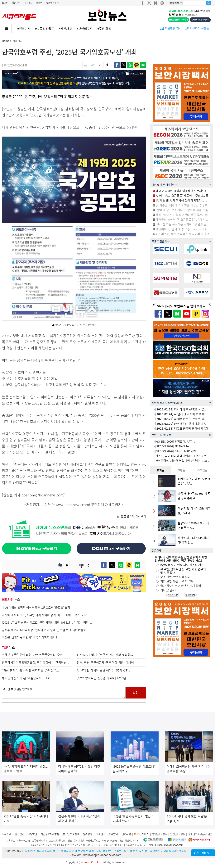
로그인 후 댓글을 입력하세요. (64, 693)
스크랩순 (202, 470)
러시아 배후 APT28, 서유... (181, 409)
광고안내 (19, 834)
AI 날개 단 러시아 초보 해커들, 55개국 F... (103, 670)
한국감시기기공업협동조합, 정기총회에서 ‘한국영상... (36, 662)
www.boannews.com (72, 505)
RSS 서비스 (143, 834)
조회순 (161, 470)
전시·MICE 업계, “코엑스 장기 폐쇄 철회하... (105, 655)
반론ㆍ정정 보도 (203, 853)
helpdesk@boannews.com (169, 845)
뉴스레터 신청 (53, 3)
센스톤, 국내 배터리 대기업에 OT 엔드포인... (182, 456)
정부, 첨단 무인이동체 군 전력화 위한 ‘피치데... (107, 662)
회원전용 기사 (173, 28)
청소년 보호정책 (71, 834)
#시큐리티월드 (45, 29)
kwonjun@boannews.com (105, 855)
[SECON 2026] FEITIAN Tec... (174, 446)
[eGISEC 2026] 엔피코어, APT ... (175, 441)
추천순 (181, 470)
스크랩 (39, 3)
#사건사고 (65, 29)
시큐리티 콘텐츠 (199, 28)
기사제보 (28, 3)
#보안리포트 (85, 29)
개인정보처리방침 (50, 834)
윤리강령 (88, 834)
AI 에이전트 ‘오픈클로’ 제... (181, 419)
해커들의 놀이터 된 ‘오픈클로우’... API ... (28, 678)
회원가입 (16, 3)
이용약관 (32, 834)
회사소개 (7, 834)
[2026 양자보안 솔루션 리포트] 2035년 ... (103, 678)
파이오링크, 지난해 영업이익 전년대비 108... (182, 461)
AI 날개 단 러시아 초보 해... (181, 414)
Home (6, 41)
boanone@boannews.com (42, 495)
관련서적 (126, 834)
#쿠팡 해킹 (104, 29)
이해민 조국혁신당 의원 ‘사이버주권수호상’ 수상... (34, 655)
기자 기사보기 (131, 516)
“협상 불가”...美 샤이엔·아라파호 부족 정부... (30, 670)
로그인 (5, 3)
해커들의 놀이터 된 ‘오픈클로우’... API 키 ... (182, 219)
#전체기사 (24, 29)
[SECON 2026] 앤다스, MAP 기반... (177, 451)
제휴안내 (113, 834)
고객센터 (100, 834)
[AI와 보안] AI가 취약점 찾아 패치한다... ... (181, 200)
